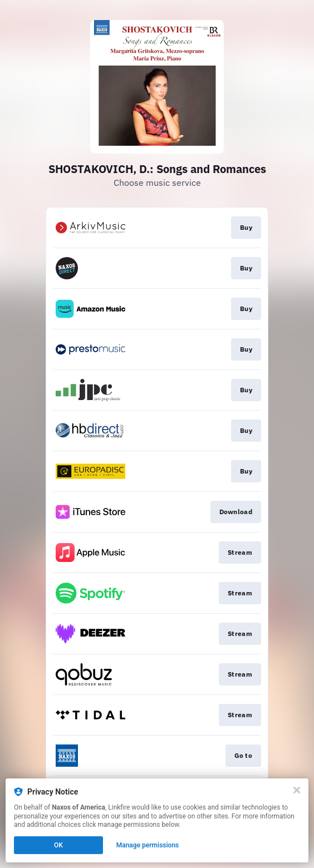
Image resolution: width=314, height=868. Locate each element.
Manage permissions (148, 845)
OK (58, 845)
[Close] (297, 790)
